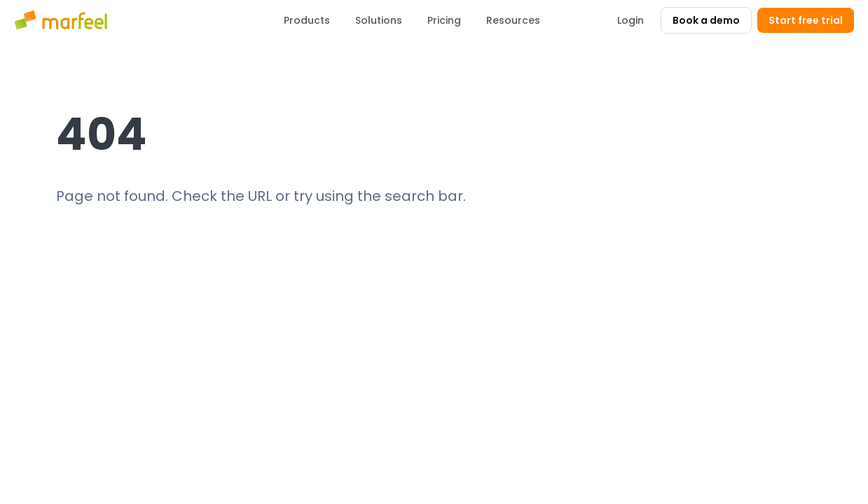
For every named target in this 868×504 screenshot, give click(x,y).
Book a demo (706, 20)
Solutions (379, 20)
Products (307, 20)
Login (631, 20)
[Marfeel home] (63, 20)
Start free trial (806, 20)
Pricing (444, 20)
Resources (513, 20)
